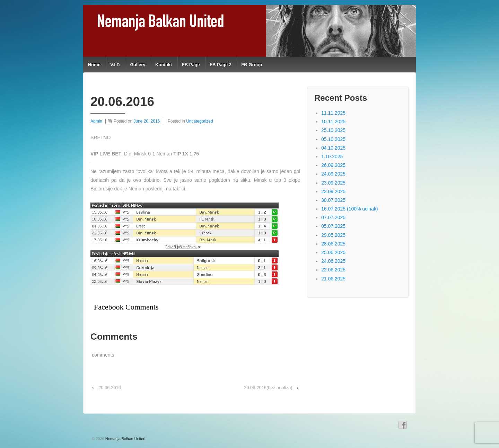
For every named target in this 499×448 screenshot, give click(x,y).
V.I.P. (115, 65)
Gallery (138, 65)
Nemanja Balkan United (125, 439)
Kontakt (164, 65)
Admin (96, 121)
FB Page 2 (221, 65)
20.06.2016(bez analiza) (268, 388)
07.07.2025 (333, 217)
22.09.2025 (333, 191)
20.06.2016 (110, 388)
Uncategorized (199, 121)
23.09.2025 (333, 183)
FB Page (191, 65)
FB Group (252, 65)
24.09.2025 (333, 174)
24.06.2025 (333, 261)
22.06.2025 (333, 270)
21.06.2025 (333, 279)
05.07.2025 (333, 226)
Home (94, 65)
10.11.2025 (333, 122)
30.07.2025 (333, 200)
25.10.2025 (333, 130)
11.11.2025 (333, 113)
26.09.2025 (333, 165)
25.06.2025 (333, 252)
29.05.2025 (333, 235)
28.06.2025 (333, 244)
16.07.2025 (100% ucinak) (349, 209)
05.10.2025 (333, 139)
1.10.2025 (332, 156)
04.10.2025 (333, 148)
